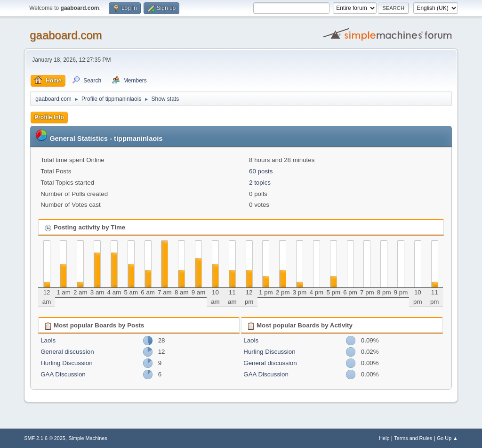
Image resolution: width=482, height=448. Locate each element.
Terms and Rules (413, 438)
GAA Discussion (63, 374)
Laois (48, 340)
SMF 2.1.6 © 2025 (45, 438)
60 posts (261, 171)
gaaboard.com (66, 35)
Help (384, 438)
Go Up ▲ (447, 438)
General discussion (67, 352)
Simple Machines (88, 438)
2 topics (260, 183)
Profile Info (49, 117)
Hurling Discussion (66, 363)
